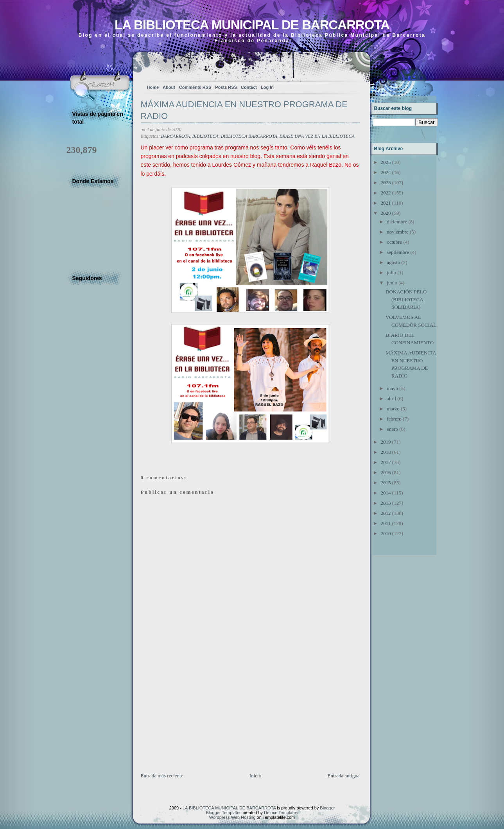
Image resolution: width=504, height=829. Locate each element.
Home (153, 87)
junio (392, 283)
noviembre (398, 232)
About (169, 87)
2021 (386, 203)
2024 (386, 172)
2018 (386, 452)
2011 (386, 523)
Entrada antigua (344, 776)
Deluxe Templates (281, 813)
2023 (386, 183)
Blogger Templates (224, 813)
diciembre (397, 222)
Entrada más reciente (162, 776)
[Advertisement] (199, 717)
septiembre (398, 252)
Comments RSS (195, 87)
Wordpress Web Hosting (232, 817)
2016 (386, 472)
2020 (386, 213)
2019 (386, 442)
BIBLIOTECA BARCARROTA (249, 136)
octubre (394, 242)
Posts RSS (226, 87)
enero (392, 429)
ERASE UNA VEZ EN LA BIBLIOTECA (317, 136)
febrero (394, 419)
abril (391, 398)
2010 (386, 533)
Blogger (327, 808)
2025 (386, 162)
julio (391, 272)
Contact (249, 87)
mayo (392, 388)
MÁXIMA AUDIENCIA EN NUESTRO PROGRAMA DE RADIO (244, 110)
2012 (386, 513)
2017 (386, 462)
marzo (393, 409)
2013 (386, 503)
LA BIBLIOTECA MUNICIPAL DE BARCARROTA (252, 25)
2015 (386, 483)
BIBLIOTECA (205, 136)
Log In (267, 87)
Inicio (255, 776)
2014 (386, 493)
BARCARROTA (176, 136)
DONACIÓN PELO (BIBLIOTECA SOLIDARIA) (406, 299)
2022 (386, 193)
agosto (393, 262)
